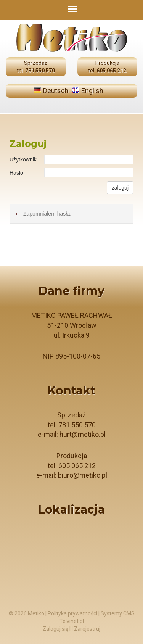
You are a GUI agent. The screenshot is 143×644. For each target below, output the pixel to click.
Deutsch (56, 91)
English (92, 91)
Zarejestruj (87, 629)
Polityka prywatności (72, 613)
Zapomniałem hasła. (47, 214)
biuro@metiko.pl (83, 475)
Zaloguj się (55, 629)
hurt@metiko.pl (83, 434)
